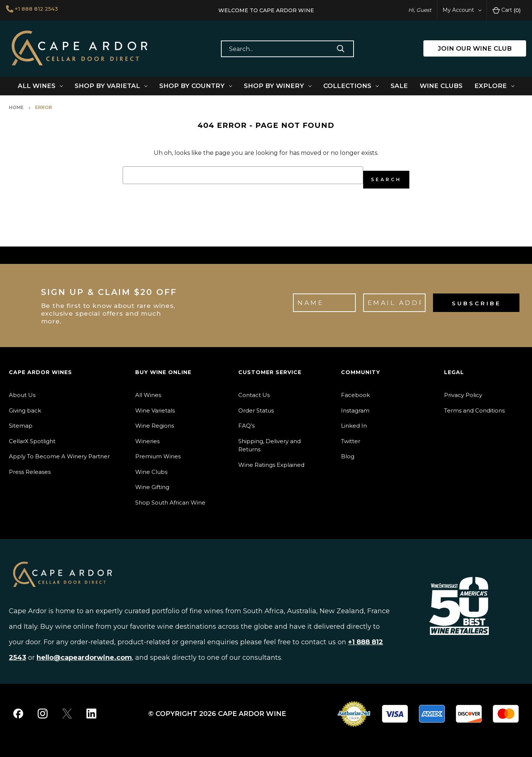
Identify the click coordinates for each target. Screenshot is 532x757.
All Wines (40, 86)
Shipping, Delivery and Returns (270, 441)
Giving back (25, 406)
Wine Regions (155, 421)
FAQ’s (246, 421)
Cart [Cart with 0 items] (507, 10)
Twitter (351, 437)
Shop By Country (196, 86)
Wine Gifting (152, 483)
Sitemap (21, 421)
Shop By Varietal (111, 86)
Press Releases (30, 467)
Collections (351, 86)
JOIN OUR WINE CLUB (475, 48)
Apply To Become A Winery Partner (59, 452)
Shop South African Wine (170, 498)
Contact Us (254, 391)
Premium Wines (158, 452)
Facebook (355, 391)
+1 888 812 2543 (40, 10)
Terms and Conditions (474, 406)
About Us (22, 391)
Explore (494, 86)
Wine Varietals (155, 406)
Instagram (355, 406)
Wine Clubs (441, 86)
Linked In (354, 421)
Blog (348, 452)
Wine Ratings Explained (271, 460)
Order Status (256, 406)
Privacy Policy (463, 391)
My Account (462, 10)
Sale (399, 86)
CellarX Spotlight (32, 437)
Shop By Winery (278, 86)
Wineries (147, 437)
